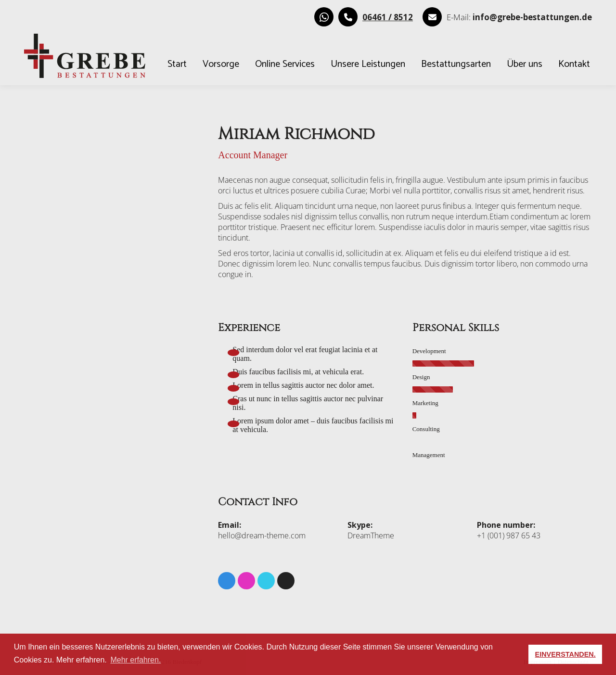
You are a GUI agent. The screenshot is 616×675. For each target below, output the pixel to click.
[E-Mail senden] (532, 17)
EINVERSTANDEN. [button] (565, 654)
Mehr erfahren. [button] (135, 660)
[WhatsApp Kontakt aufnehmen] (324, 17)
